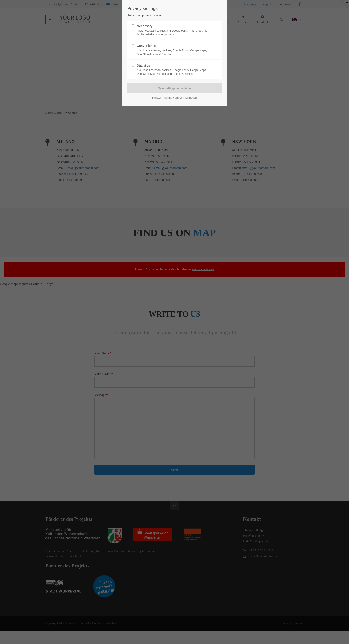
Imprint (167, 98)
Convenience (173, 50)
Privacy (157, 98)
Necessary (173, 30)
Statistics (173, 70)
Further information (185, 98)
